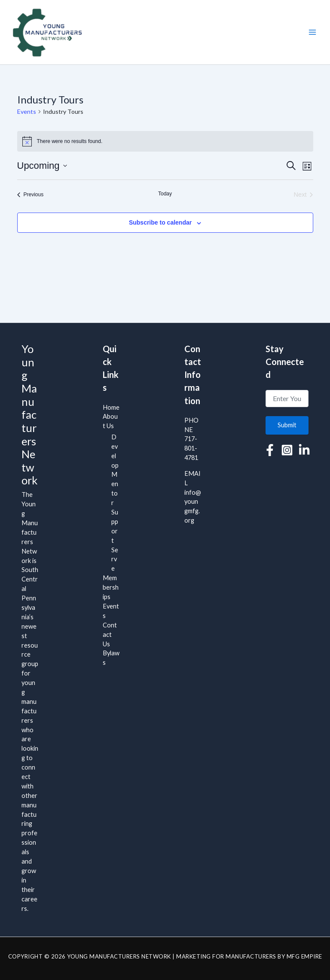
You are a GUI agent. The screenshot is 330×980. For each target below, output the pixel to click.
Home (111, 407)
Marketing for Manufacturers (226, 956)
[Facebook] (270, 450)
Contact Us (110, 635)
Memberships (111, 587)
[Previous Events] (31, 195)
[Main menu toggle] (312, 32)
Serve (115, 559)
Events (27, 111)
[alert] (165, 141)
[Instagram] (287, 450)
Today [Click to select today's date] (165, 194)
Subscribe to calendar (160, 222)
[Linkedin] (304, 450)
